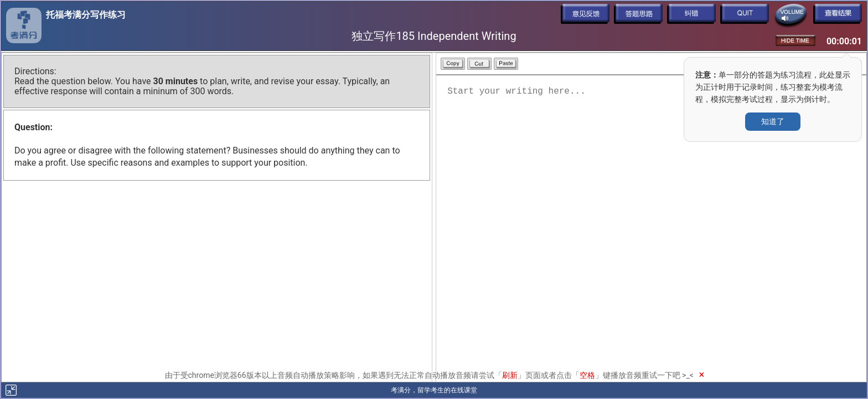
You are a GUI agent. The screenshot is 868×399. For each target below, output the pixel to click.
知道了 (773, 121)
